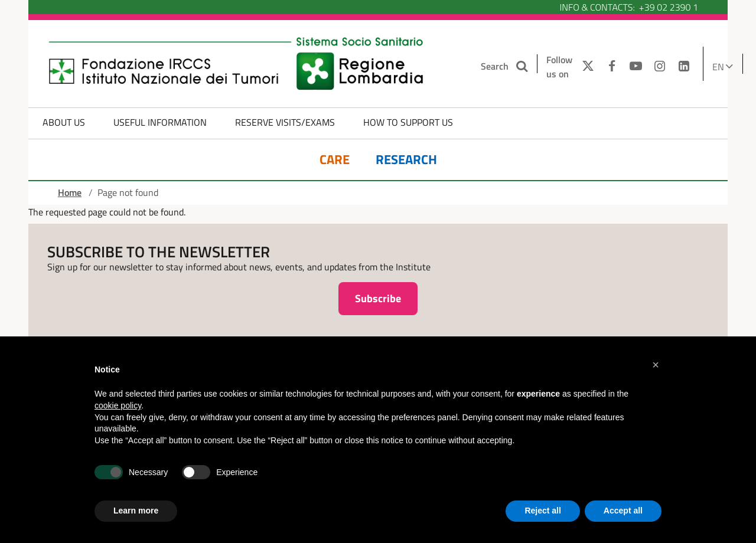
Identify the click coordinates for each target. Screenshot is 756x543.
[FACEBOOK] (612, 67)
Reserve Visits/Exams (285, 122)
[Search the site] (523, 66)
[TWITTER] (585, 67)
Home (70, 192)
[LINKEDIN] (684, 67)
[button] (656, 365)
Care (335, 160)
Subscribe (378, 298)
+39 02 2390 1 (669, 7)
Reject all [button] (542, 511)
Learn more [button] (136, 511)
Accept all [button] (623, 511)
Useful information (160, 122)
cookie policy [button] (118, 405)
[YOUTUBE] (636, 67)
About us (64, 122)
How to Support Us (408, 122)
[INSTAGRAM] (660, 67)
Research (406, 160)
